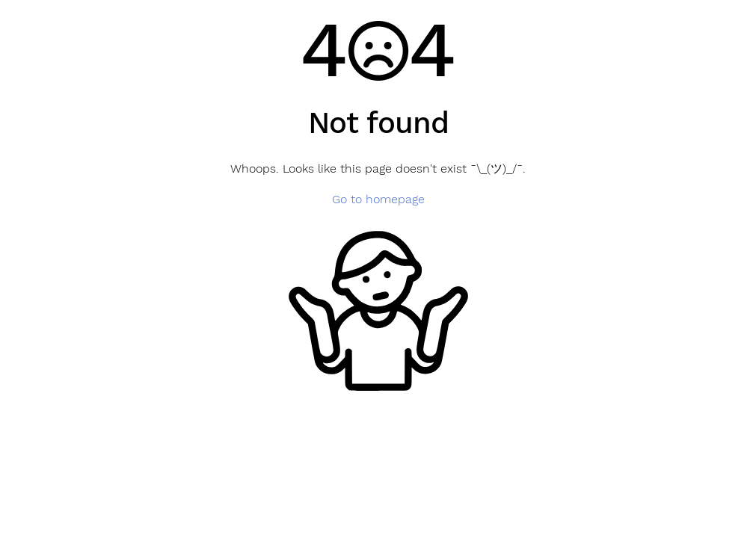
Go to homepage (378, 199)
